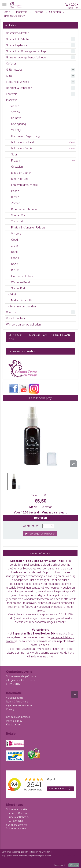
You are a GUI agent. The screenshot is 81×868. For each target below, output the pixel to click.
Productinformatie (40, 553)
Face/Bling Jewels (18, 82)
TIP (73, 161)
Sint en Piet (18, 288)
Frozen (43, 161)
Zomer (15, 203)
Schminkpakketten (18, 33)
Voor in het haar (16, 318)
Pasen (15, 191)
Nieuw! (72, 142)
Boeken (14, 106)
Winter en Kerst (21, 282)
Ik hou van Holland (43, 142)
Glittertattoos (14, 70)
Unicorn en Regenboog (25, 136)
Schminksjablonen (17, 45)
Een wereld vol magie (24, 185)
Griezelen (17, 167)
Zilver (15, 246)
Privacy (10, 709)
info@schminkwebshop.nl (21, 680)
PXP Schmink (15, 821)
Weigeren (74, 865)
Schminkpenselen (16, 829)
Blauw (15, 270)
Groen (15, 258)
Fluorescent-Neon (22, 276)
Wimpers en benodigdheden (23, 325)
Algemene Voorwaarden (20, 705)
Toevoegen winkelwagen (40, 534)
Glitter (10, 76)
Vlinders (16, 234)
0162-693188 (14, 684)
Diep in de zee (20, 179)
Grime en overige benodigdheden (27, 57)
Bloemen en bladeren (24, 209)
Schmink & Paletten (18, 39)
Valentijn (16, 130)
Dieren (15, 197)
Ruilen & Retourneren (18, 702)
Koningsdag (19, 124)
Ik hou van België (43, 148)
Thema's (15, 112)
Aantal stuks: (31, 526)
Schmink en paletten (17, 809)
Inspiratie (12, 100)
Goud (14, 240)
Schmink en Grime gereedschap (26, 51)
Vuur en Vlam (19, 215)
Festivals (12, 94)
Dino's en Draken (21, 173)
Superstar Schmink (18, 817)
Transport (17, 221)
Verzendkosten (14, 698)
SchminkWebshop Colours (21, 676)
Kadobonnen (13, 725)
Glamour (11, 312)
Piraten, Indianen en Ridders (28, 228)
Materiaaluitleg (14, 721)
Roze (14, 252)
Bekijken (73, 8)
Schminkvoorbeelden (23, 306)
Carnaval (17, 118)
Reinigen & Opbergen (19, 88)
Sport (15, 154)
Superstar (46, 507)
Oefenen (11, 64)
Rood (15, 264)
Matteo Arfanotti (21, 300)
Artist (13, 294)
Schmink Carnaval (18, 813)
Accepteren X (60, 865)
